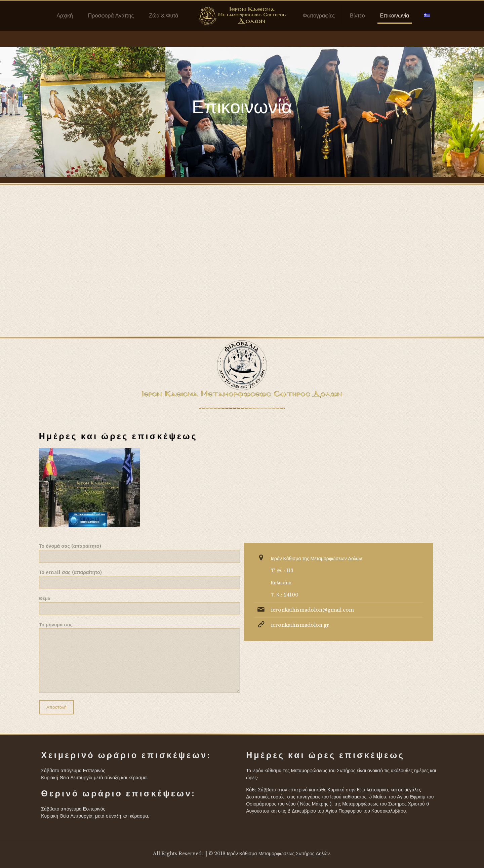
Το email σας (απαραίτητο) (139, 579)
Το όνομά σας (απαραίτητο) (139, 553)
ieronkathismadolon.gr (300, 625)
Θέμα (139, 605)
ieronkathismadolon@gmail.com (312, 610)
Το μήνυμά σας (139, 657)
